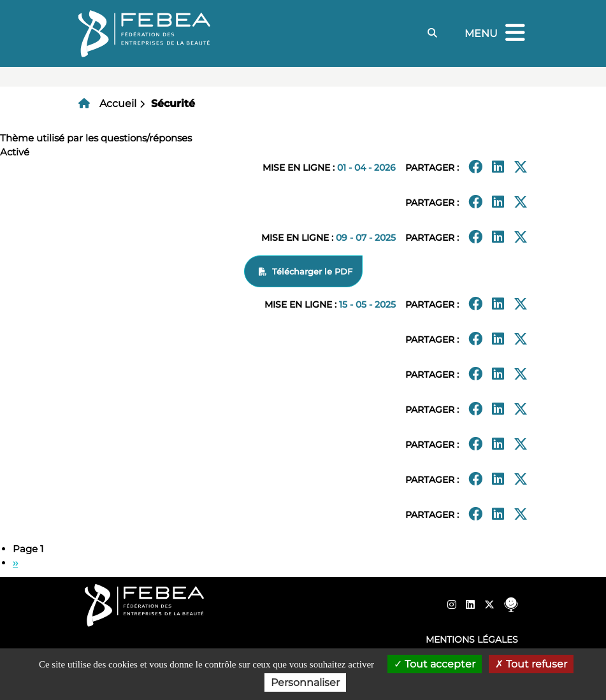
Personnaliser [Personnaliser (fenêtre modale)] (305, 682)
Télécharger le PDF (312, 271)
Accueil (118, 104)
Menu (496, 33)
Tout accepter (435, 664)
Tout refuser (531, 664)
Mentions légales (472, 639)
